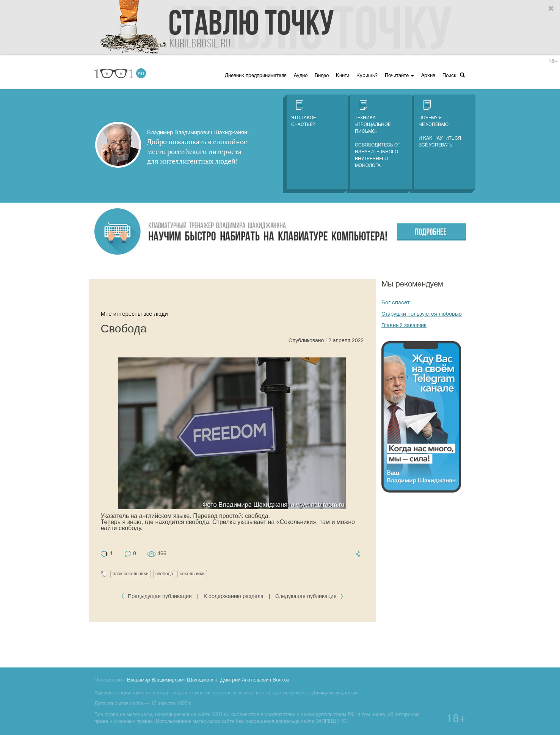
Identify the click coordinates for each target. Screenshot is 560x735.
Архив (428, 76)
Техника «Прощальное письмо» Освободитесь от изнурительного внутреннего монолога (378, 134)
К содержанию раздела (234, 597)
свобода (164, 574)
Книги (343, 76)
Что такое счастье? (304, 113)
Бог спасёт (395, 303)
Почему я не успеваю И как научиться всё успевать (440, 124)
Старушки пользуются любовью (422, 314)
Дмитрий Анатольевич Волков (255, 680)
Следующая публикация (309, 597)
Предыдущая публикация (157, 597)
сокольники (192, 574)
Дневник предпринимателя (256, 76)
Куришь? (367, 76)
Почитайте (399, 76)
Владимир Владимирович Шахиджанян (172, 680)
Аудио (301, 76)
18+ (553, 62)
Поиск (454, 75)
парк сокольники (131, 574)
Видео (322, 76)
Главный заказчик (404, 326)
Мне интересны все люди (134, 314)
